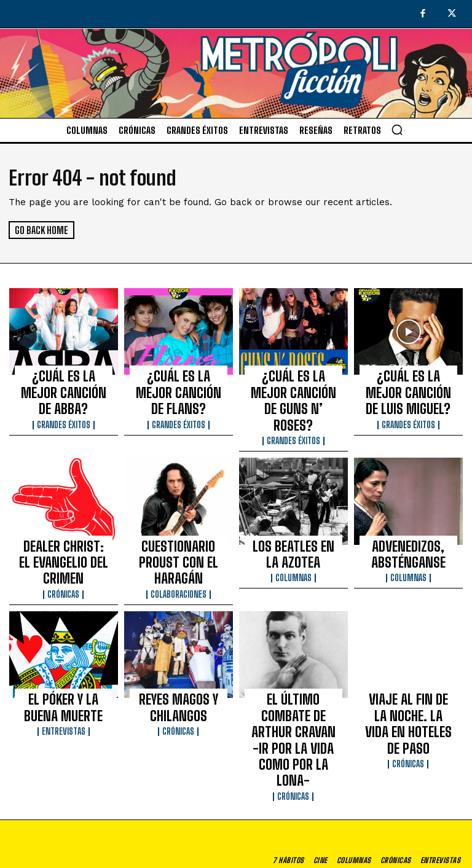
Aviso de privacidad (325, 860)
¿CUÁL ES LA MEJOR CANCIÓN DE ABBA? (64, 380)
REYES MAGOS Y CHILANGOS (179, 645)
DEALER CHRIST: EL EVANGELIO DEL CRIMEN (64, 518)
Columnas (293, 536)
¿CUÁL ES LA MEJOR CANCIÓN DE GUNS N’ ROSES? (293, 385)
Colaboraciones (179, 536)
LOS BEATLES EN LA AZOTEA (293, 518)
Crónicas (63, 536)
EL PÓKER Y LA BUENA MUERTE (63, 645)
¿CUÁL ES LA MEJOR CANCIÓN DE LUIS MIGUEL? (408, 385)
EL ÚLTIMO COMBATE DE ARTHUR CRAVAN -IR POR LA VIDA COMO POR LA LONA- (293, 656)
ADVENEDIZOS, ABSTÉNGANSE (408, 518)
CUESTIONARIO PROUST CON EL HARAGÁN (179, 518)
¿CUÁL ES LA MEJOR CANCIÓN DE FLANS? (178, 380)
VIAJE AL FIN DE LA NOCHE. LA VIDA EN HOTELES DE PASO (408, 651)
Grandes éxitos (64, 398)
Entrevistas (64, 663)
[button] (397, 130)
